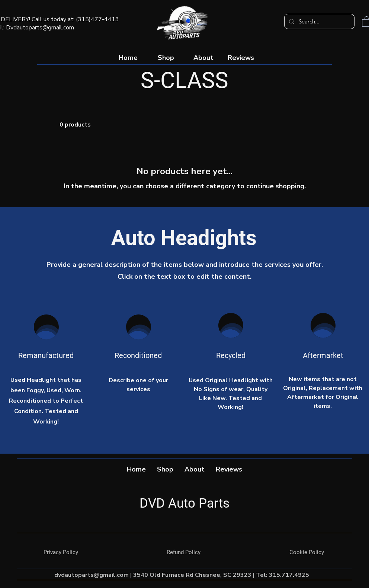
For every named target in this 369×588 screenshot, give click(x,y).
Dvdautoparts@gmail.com (40, 28)
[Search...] (319, 21)
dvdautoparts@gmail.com (92, 575)
